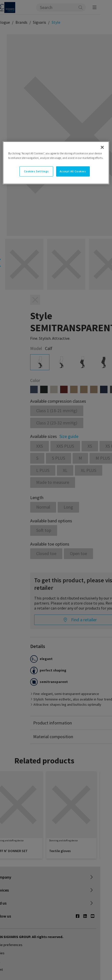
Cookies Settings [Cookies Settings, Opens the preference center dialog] (36, 171)
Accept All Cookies (73, 171)
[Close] (102, 147)
